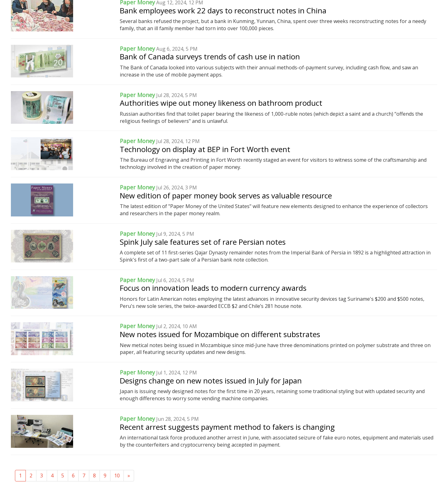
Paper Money (137, 49)
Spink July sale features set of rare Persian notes (203, 242)
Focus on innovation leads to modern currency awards (213, 288)
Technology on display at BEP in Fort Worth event (205, 149)
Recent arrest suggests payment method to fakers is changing (227, 427)
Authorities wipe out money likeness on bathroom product (221, 103)
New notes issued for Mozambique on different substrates (220, 334)
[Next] (129, 476)
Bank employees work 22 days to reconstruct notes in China (223, 10)
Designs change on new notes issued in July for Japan (211, 381)
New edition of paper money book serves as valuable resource (226, 195)
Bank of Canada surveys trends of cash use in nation (210, 56)
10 (117, 476)
